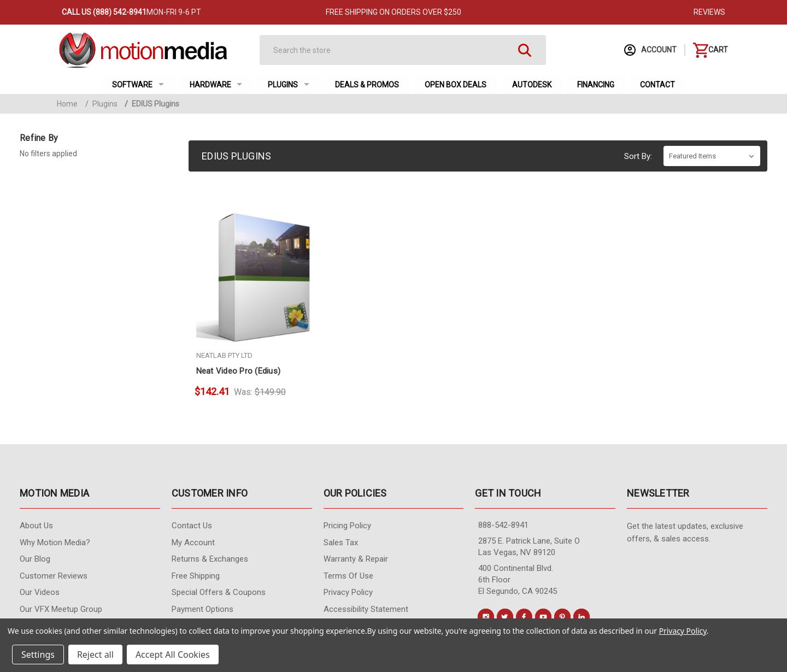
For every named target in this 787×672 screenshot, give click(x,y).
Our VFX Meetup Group (61, 609)
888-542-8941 (503, 525)
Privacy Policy (348, 592)
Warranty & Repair (356, 559)
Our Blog (35, 559)
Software (138, 85)
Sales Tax (341, 543)
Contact (657, 85)
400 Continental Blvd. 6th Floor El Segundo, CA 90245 (518, 580)
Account (650, 50)
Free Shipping (196, 576)
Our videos (40, 592)
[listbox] (712, 156)
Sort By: (638, 156)
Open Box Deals (456, 85)
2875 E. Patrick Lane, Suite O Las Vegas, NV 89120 (529, 547)
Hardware (216, 85)
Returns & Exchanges (210, 559)
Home (67, 104)
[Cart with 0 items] (710, 50)
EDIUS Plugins (152, 104)
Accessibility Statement (366, 609)
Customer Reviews (54, 576)
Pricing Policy (347, 526)
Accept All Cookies (173, 655)
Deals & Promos (367, 85)
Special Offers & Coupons (219, 592)
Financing (596, 85)
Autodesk (532, 85)
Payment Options (202, 609)
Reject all (95, 655)
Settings (38, 655)
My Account (193, 543)
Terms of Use (348, 576)
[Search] (393, 50)
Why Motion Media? (55, 543)
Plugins (289, 85)
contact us (192, 526)
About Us (36, 526)
